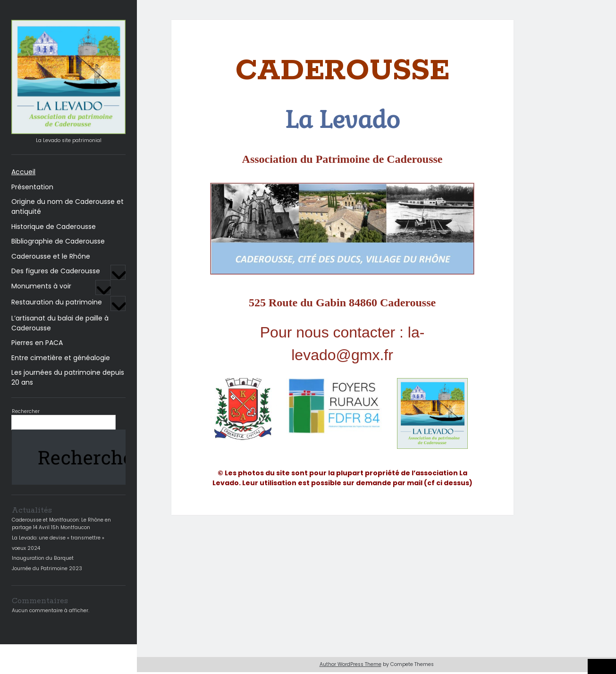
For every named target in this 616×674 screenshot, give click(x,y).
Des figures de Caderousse (56, 271)
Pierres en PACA (37, 343)
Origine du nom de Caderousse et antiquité (68, 206)
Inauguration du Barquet (43, 558)
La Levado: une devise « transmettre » (58, 538)
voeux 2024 (26, 548)
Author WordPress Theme (350, 664)
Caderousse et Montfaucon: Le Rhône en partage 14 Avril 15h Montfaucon (61, 524)
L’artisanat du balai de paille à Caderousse (60, 323)
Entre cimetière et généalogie (61, 358)
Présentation (32, 187)
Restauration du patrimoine (57, 302)
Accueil (23, 172)
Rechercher (26, 411)
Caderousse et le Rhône (51, 256)
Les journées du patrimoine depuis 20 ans (68, 377)
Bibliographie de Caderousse (58, 241)
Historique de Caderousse (54, 227)
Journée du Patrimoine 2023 (47, 569)
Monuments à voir (41, 286)
